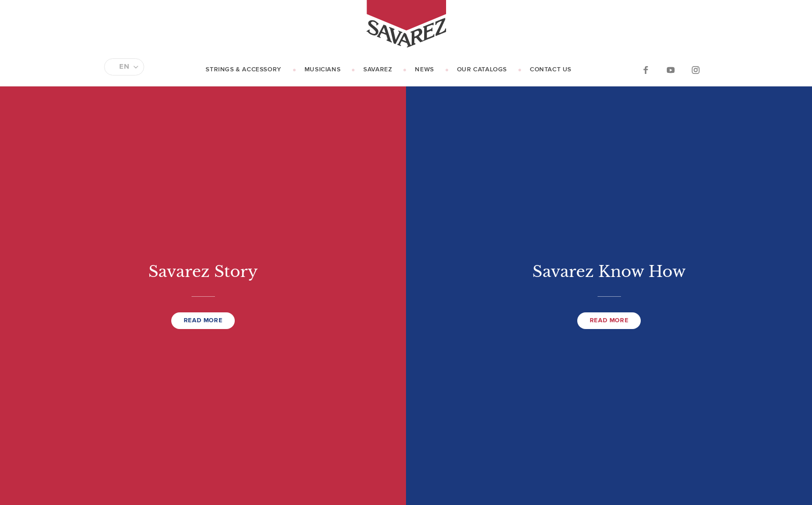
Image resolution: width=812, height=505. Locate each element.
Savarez (378, 70)
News (424, 70)
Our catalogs (482, 70)
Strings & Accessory (243, 70)
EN (124, 67)
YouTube (670, 70)
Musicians (322, 70)
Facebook (645, 70)
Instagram (695, 70)
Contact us (551, 70)
